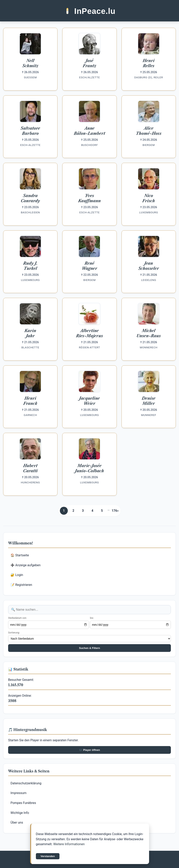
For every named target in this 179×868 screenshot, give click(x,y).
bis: (92, 618)
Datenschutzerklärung (26, 783)
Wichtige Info (20, 813)
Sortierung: (14, 633)
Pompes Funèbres (23, 803)
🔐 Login (17, 575)
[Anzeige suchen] (89, 610)
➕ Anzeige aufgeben (26, 565)
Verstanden (48, 856)
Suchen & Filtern (90, 648)
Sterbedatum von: (17, 618)
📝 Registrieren (21, 585)
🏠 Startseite (20, 555)
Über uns (17, 822)
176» (115, 511)
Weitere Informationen (69, 844)
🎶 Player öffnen (89, 750)
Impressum (19, 793)
